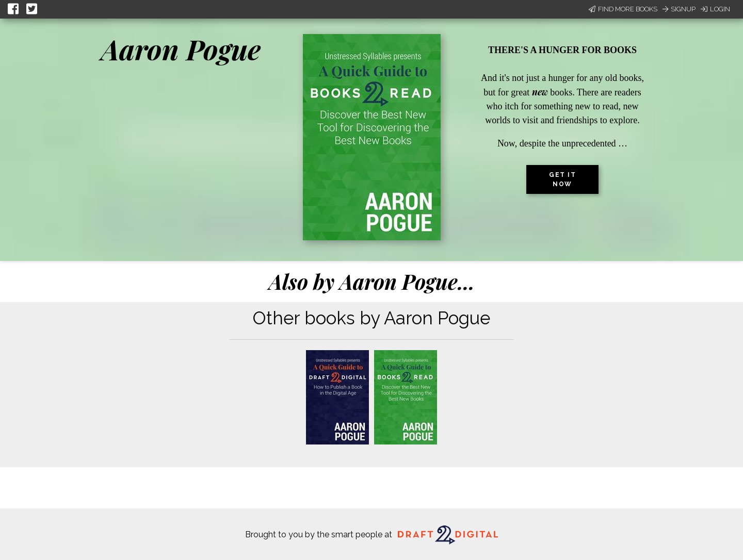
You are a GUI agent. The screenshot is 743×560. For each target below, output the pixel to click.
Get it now (562, 179)
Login (715, 9)
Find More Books (623, 9)
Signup (679, 9)
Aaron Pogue (181, 49)
